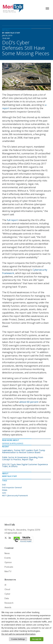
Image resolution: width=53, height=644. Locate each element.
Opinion (8, 562)
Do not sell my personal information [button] (18, 634)
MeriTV (8, 571)
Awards (8, 607)
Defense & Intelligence (13, 443)
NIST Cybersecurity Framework (15, 495)
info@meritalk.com (13, 533)
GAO (4, 493)
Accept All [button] (37, 639)
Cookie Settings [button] (18, 639)
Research (9, 603)
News (7, 553)
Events (8, 558)
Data (7, 598)
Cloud (7, 589)
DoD (4, 485)
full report (12, 220)
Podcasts (9, 567)
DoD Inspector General (12, 487)
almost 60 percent (29, 402)
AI (5, 585)
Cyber (7, 594)
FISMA (5, 490)
